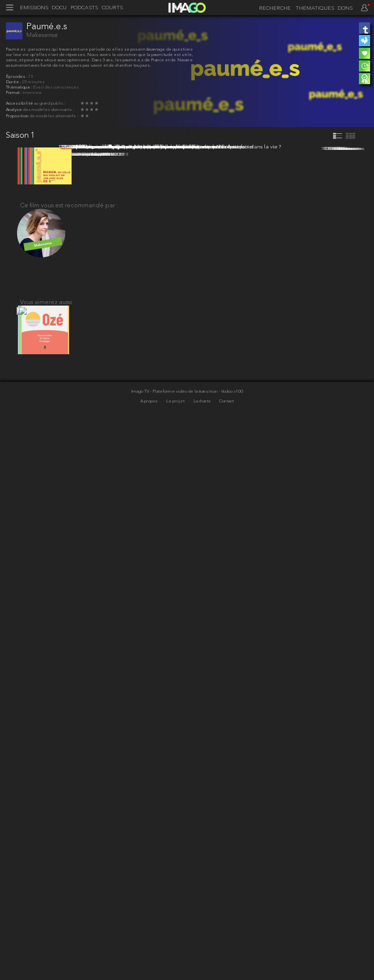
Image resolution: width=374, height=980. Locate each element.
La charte (203, 955)
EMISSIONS (34, 8)
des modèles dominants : (48, 110)
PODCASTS (84, 8)
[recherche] (273, 9)
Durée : (14, 82)
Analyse (14, 110)
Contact (226, 955)
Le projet (176, 955)
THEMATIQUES (315, 9)
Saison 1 (20, 136)
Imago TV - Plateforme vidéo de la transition (175, 946)
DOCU (59, 8)
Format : (14, 93)
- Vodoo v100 (231, 946)
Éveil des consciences (56, 87)
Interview (32, 93)
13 (31, 77)
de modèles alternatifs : (54, 116)
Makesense (42, 35)
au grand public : (50, 103)
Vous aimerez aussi (46, 851)
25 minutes (33, 82)
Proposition (18, 116)
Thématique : (19, 87)
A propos (150, 955)
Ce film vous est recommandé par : (69, 750)
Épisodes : (17, 77)
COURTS (112, 8)
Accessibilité (20, 103)
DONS (345, 9)
